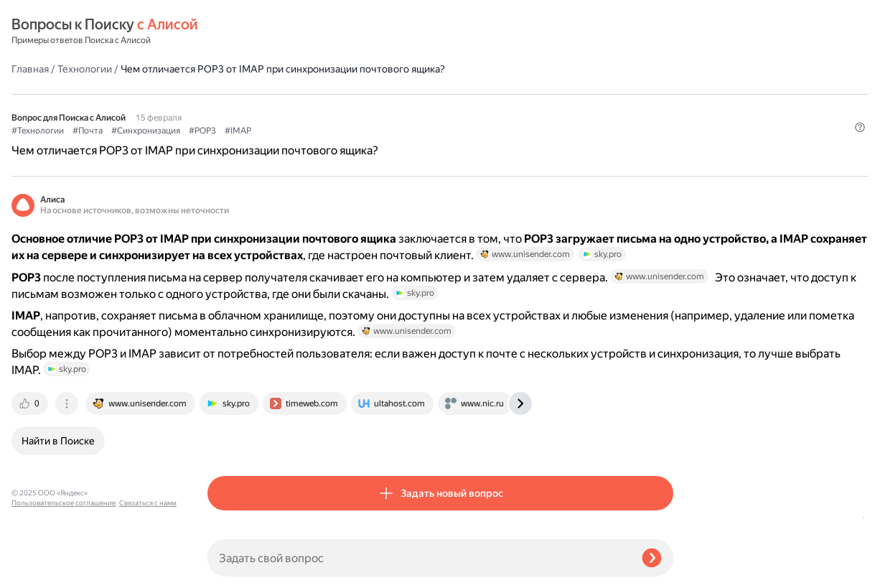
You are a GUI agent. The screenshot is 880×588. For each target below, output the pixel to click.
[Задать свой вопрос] (419, 558)
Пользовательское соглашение (64, 561)
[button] (665, 118)
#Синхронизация (342, 94)
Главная (226, 32)
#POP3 (398, 94)
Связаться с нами (40, 571)
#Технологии (234, 94)
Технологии (281, 32)
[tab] (227, 440)
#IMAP (434, 94)
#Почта (284, 94)
